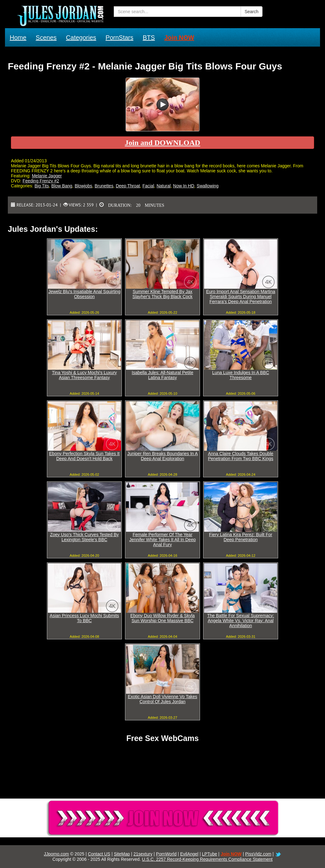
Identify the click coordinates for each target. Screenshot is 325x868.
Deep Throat (128, 186)
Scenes (46, 38)
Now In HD (184, 186)
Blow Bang (62, 186)
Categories (81, 38)
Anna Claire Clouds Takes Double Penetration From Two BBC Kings (240, 456)
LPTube (210, 854)
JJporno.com (56, 854)
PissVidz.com (258, 854)
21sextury (143, 854)
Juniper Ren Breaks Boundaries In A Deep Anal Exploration (162, 456)
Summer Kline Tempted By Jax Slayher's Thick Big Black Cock (162, 294)
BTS (149, 38)
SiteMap (122, 854)
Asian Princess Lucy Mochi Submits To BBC (84, 618)
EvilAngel (189, 854)
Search (252, 12)
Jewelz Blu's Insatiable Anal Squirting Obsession (85, 294)
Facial (148, 186)
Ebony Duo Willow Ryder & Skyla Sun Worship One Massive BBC (162, 618)
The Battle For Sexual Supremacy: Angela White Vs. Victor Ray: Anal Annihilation (241, 621)
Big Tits (42, 186)
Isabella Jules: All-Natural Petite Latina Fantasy (163, 375)
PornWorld (166, 854)
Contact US (99, 854)
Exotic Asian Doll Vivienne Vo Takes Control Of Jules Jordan (162, 699)
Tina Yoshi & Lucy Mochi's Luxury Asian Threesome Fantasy (84, 375)
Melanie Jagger (47, 176)
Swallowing (207, 186)
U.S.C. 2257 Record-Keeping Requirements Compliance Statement (207, 859)
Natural (164, 186)
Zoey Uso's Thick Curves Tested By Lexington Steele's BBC (84, 537)
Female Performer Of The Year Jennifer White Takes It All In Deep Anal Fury (163, 540)
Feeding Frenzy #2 (41, 181)
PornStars (120, 38)
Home (18, 38)
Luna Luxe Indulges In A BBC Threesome (241, 375)
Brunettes (104, 186)
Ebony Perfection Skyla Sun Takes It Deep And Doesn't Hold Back (84, 456)
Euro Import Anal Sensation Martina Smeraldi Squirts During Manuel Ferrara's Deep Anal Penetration (240, 297)
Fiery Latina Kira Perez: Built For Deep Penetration (241, 537)
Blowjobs (83, 186)
